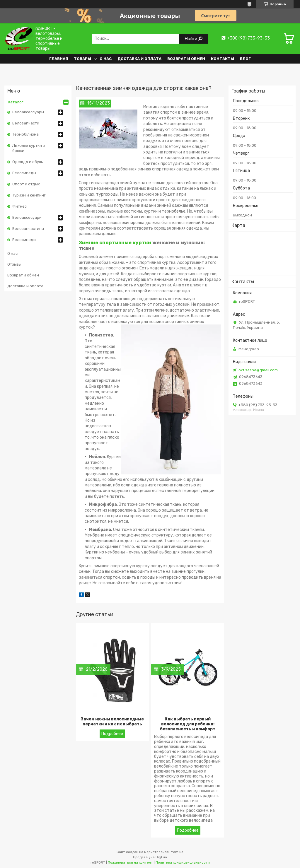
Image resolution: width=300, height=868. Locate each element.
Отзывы (14, 264)
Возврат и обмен (186, 59)
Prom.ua (177, 852)
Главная (59, 59)
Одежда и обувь (28, 162)
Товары (82, 59)
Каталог (16, 102)
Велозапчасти (26, 123)
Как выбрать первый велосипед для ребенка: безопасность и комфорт (188, 724)
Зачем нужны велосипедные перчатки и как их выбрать (112, 722)
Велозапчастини (28, 229)
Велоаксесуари (27, 217)
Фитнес (19, 206)
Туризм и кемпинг (29, 195)
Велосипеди (24, 240)
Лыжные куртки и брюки (29, 148)
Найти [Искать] (191, 39)
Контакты (223, 59)
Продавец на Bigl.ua (150, 857)
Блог (245, 59)
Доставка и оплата (139, 59)
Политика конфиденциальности (183, 862)
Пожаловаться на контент (130, 862)
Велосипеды (24, 173)
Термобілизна (25, 134)
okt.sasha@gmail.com (258, 370)
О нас (106, 59)
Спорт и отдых (26, 184)
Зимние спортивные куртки (115, 242)
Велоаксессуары (28, 112)
